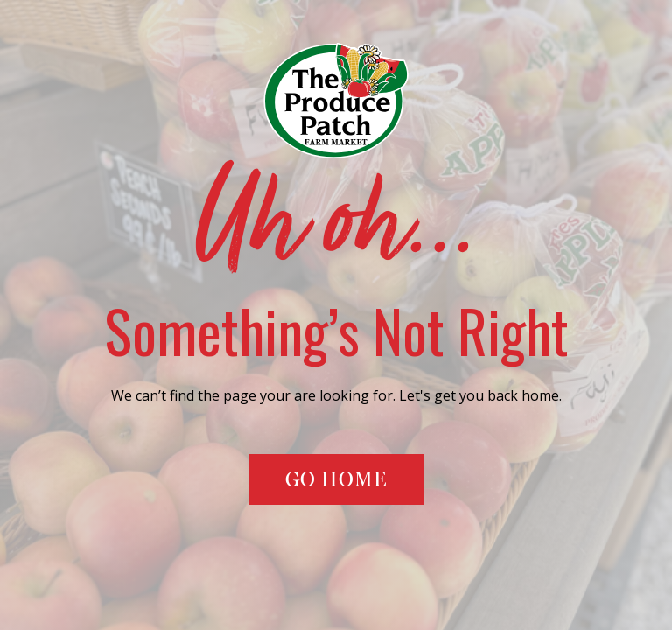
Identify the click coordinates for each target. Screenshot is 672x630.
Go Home (336, 479)
